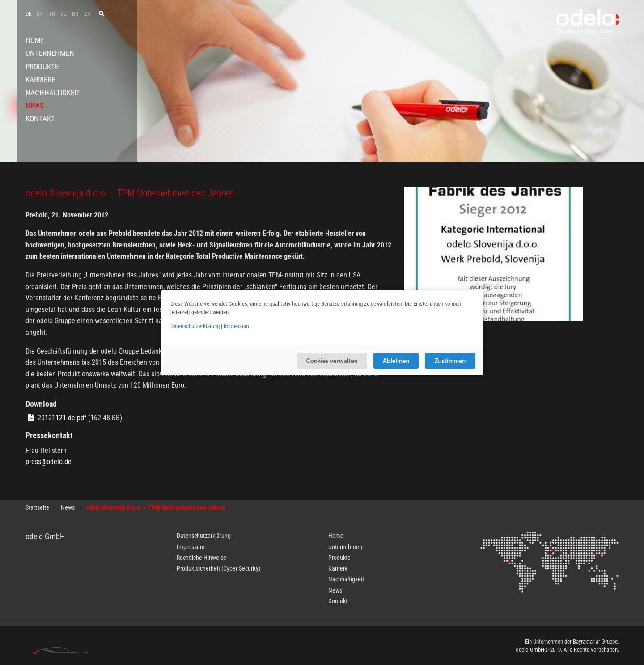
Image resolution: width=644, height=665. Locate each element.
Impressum (236, 326)
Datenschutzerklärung (195, 326)
